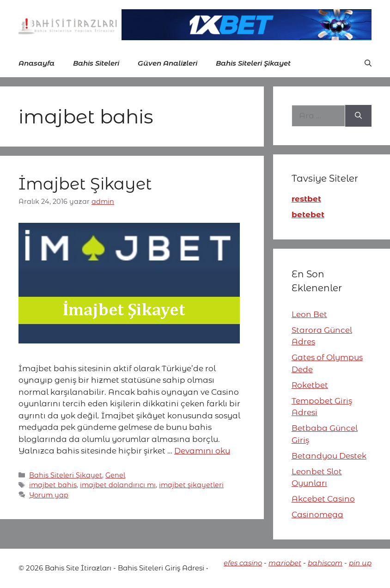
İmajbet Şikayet (87, 184)
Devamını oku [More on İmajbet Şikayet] (202, 451)
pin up (360, 563)
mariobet (285, 563)
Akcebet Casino (323, 499)
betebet (308, 214)
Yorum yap (49, 495)
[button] (368, 63)
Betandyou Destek (329, 456)
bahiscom (325, 563)
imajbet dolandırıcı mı (118, 485)
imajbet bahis (53, 485)
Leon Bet (309, 314)
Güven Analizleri (168, 63)
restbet (306, 199)
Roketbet (310, 385)
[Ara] (358, 116)
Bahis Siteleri (96, 63)
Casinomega (317, 514)
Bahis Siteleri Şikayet (253, 63)
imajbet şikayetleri (191, 485)
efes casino (243, 563)
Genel (115, 475)
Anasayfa (37, 63)
